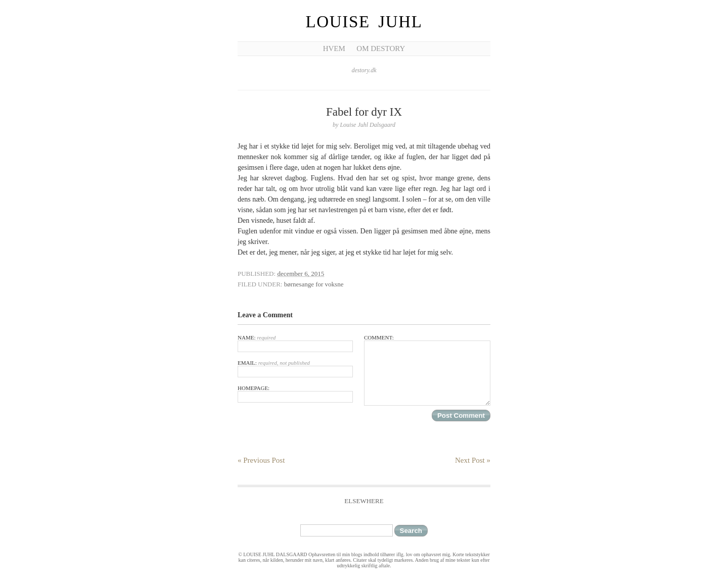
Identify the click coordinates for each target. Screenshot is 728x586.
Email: (295, 369)
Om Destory (381, 48)
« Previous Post (261, 460)
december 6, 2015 (301, 274)
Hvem (334, 48)
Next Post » (473, 460)
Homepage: (295, 394)
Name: (295, 343)
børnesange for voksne (314, 284)
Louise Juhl (364, 22)
